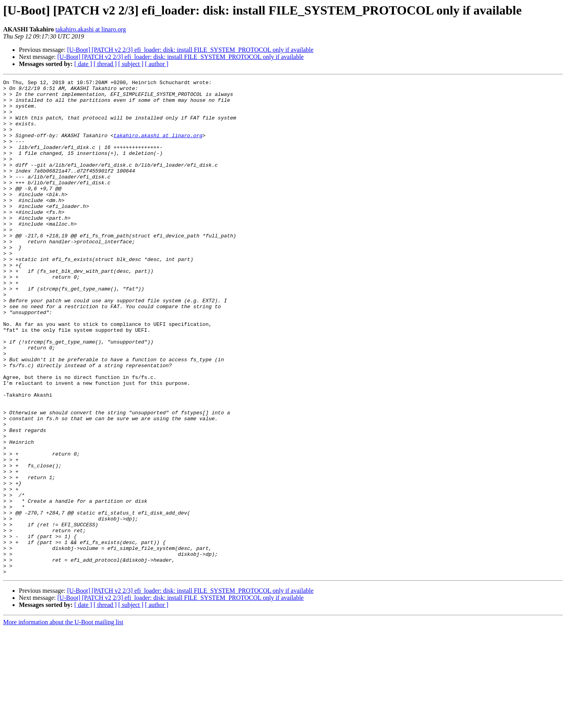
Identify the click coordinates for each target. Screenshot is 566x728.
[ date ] (83, 64)
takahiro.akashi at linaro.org (91, 29)
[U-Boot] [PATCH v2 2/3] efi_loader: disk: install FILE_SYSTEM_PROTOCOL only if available (190, 50)
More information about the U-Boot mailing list (63, 721)
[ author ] (157, 64)
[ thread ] (105, 64)
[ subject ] (131, 64)
